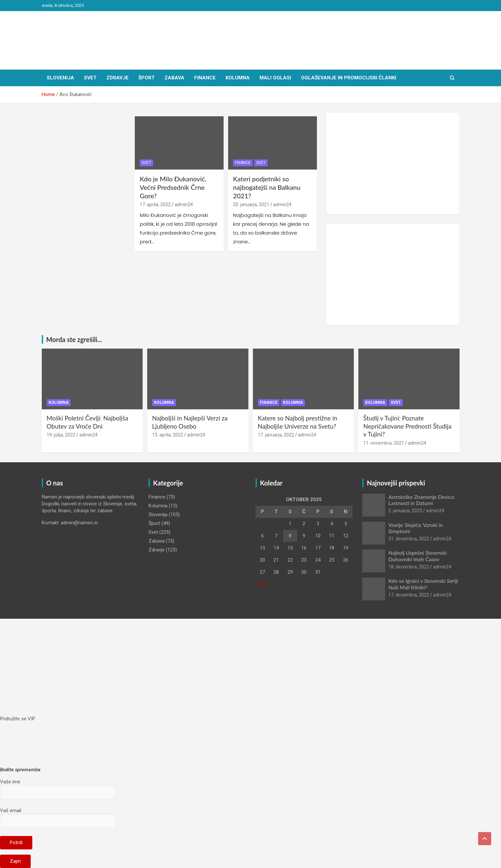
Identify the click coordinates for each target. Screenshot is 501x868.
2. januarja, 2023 (405, 511)
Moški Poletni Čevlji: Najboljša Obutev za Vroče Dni (87, 422)
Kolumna (238, 78)
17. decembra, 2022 (409, 595)
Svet (90, 78)
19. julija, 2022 (61, 435)
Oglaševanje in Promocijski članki (349, 78)
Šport (147, 78)
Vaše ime (58, 787)
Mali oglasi (275, 78)
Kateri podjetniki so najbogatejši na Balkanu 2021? (267, 187)
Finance (205, 78)
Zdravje (117, 78)
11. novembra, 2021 (384, 443)
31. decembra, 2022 (409, 539)
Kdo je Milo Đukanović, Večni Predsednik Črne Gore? (173, 187)
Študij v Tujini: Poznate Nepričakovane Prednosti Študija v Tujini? (407, 426)
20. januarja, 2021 (251, 205)
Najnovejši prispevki (396, 483)
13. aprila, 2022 (168, 435)
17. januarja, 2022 (276, 435)
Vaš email (58, 816)
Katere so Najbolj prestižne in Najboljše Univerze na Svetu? (298, 422)
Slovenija (60, 78)
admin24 (184, 205)
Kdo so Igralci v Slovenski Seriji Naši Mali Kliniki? (423, 584)
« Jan (261, 584)
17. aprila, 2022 (155, 205)
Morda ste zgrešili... (74, 339)
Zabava (174, 78)
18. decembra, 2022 (409, 567)
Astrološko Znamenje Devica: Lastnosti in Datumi (422, 500)
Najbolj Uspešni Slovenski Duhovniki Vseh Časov (418, 556)
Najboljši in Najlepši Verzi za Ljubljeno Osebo (190, 422)
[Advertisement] (393, 164)
